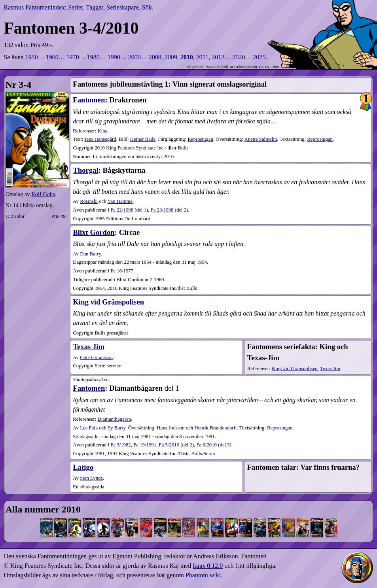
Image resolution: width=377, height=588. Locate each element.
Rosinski (89, 201)
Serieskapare (123, 7)
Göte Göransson (96, 357)
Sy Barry (117, 428)
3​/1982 (121, 445)
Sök (147, 7)
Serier (76, 7)
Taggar (95, 7)
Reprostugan (200, 139)
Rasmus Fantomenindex (34, 7)
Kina (102, 131)
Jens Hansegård (100, 139)
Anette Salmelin (261, 139)
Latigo (83, 467)
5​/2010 (169, 445)
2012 (218, 57)
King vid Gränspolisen (108, 302)
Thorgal (85, 170)
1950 (32, 57)
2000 (135, 57)
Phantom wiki (203, 575)
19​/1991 (145, 445)
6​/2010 (206, 445)
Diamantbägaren (114, 419)
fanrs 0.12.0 (208, 566)
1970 (73, 57)
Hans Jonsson (171, 428)
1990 (114, 57)
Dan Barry (90, 254)
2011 (202, 57)
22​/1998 (122, 210)
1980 (93, 57)
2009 (171, 57)
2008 (155, 57)
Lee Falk (89, 428)
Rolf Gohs (43, 194)
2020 (239, 57)
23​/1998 (162, 210)
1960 (52, 57)
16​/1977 (122, 271)
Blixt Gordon (94, 232)
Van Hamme (120, 201)
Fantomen (89, 100)
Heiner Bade (143, 139)
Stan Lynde (91, 478)
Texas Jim (89, 347)
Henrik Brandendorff (215, 428)
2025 (259, 57)
